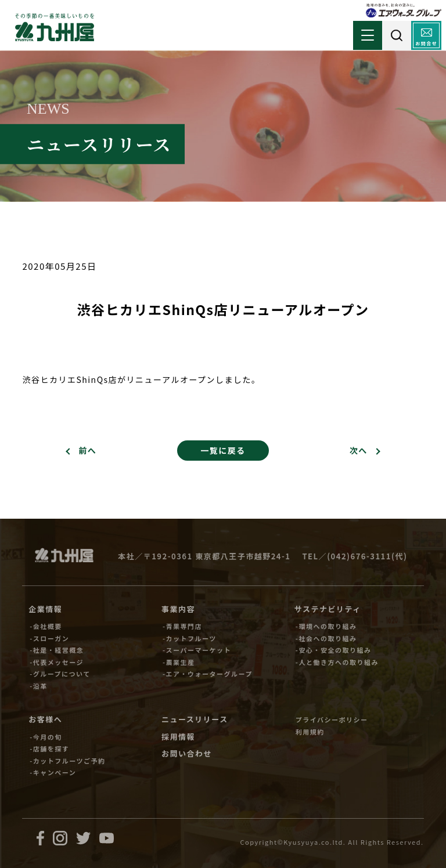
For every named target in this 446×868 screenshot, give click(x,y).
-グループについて (60, 674)
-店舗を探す (49, 748)
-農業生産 (179, 662)
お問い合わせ (187, 753)
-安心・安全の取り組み (334, 650)
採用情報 (178, 737)
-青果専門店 (182, 626)
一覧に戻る (223, 450)
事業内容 (178, 609)
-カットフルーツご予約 (67, 761)
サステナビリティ (328, 609)
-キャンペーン (53, 772)
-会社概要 (46, 626)
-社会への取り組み (326, 638)
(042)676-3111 (359, 556)
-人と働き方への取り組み (337, 662)
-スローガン (49, 638)
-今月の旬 (46, 737)
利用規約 (310, 732)
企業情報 (45, 609)
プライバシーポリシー (332, 719)
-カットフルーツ (190, 638)
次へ (359, 450)
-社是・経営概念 (57, 650)
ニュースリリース (195, 719)
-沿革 (39, 686)
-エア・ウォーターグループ (208, 674)
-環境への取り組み (326, 626)
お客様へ (45, 719)
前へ (87, 450)
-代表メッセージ (57, 662)
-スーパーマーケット (197, 650)
